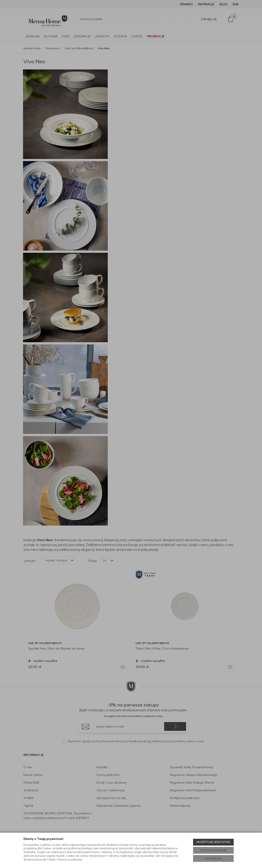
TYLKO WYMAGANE (213, 850)
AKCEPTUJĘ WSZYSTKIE (213, 842)
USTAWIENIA (213, 858)
